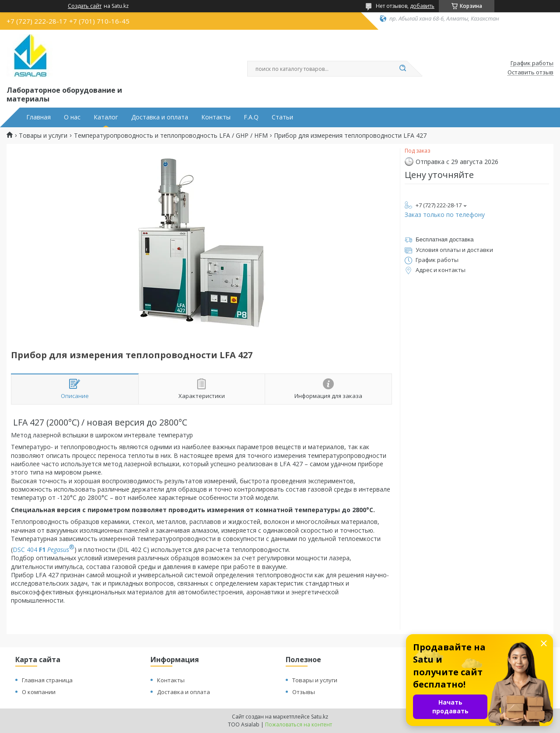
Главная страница (47, 680)
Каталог (106, 117)
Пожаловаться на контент (299, 724)
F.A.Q (251, 117)
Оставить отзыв (530, 73)
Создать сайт (85, 6)
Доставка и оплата (160, 117)
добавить (422, 6)
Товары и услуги (43, 136)
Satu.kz (320, 717)
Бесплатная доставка (445, 239)
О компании (39, 692)
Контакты (216, 117)
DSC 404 (44, 550)
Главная (38, 117)
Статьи (282, 117)
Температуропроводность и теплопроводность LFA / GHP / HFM (171, 136)
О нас (72, 117)
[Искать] (402, 69)
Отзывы (304, 692)
